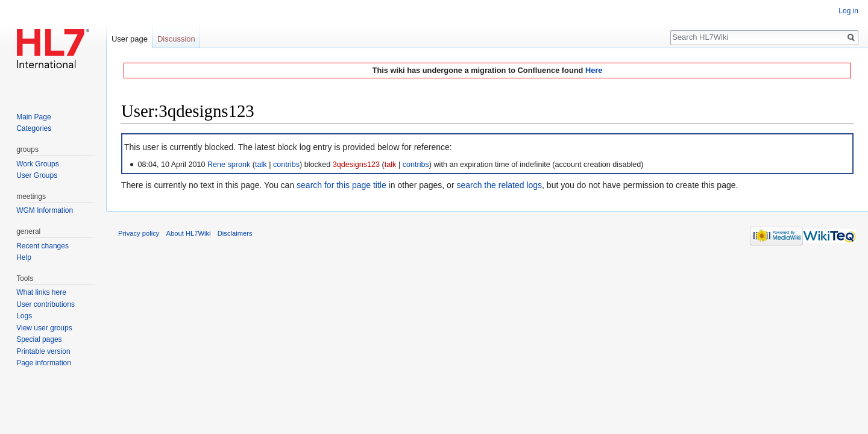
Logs (24, 316)
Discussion (176, 39)
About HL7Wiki (189, 233)
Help (24, 257)
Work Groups (37, 164)
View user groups (44, 328)
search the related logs (499, 185)
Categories (34, 128)
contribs (286, 165)
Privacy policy (139, 233)
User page (130, 39)
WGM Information (45, 210)
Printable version (43, 351)
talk (261, 165)
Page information (44, 363)
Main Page (33, 117)
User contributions (46, 304)
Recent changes (42, 246)
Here (594, 70)
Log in (848, 11)
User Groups (37, 175)
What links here (41, 292)
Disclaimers (235, 233)
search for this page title (341, 185)
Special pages (39, 339)
